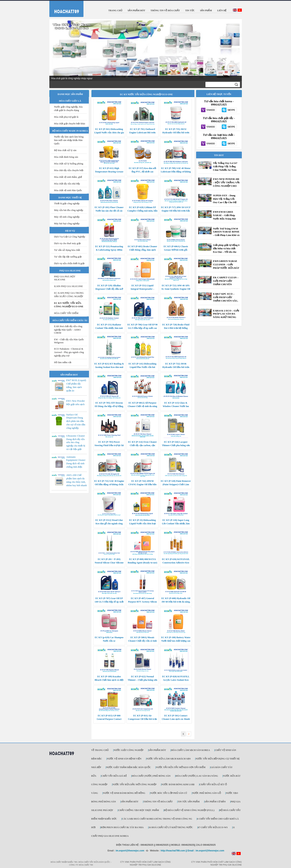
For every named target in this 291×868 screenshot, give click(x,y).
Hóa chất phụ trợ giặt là (66, 117)
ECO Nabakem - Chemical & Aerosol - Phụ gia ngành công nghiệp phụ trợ (69, 352)
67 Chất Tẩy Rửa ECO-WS (213, 827)
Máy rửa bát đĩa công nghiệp (69, 210)
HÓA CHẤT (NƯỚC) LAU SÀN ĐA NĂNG (197, 776)
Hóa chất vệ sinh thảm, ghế (68, 177)
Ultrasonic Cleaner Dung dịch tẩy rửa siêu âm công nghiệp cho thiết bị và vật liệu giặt (76, 442)
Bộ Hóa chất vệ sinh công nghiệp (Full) (189, 810)
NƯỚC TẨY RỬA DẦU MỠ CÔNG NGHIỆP (134, 784)
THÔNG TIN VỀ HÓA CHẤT (158, 802)
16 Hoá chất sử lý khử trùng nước (171, 827)
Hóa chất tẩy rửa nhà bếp (67, 184)
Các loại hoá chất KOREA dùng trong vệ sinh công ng (157, 819)
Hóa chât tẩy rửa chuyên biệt (69, 170)
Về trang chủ (100, 750)
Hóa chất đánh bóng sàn (66, 157)
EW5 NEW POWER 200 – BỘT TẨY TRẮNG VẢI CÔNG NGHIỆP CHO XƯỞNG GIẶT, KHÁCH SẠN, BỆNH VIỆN (226, 186)
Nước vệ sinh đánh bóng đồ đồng (124, 793)
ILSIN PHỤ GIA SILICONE (69, 286)
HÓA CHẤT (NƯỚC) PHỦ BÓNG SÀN (151, 776)
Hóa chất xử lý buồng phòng (69, 164)
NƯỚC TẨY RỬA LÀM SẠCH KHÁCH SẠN (168, 759)
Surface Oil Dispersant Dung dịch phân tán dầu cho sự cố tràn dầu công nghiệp (76, 421)
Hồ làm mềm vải (63, 362)
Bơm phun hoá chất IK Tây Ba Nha (122, 827)
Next (237, 50)
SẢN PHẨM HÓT (157, 750)
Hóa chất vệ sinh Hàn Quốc (68, 190)
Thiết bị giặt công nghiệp (67, 203)
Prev (54, 50)
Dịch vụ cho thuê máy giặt (67, 243)
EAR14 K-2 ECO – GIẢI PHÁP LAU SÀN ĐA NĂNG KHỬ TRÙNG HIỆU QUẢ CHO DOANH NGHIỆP (226, 317)
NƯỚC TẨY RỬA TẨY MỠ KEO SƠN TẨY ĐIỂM (181, 767)
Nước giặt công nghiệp (128, 750)
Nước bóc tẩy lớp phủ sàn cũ (169, 793)
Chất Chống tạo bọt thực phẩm (139, 810)
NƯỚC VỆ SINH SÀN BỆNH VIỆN (124, 759)
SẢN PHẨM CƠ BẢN (215, 802)
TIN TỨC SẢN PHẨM (189, 802)
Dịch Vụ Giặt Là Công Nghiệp (70, 237)
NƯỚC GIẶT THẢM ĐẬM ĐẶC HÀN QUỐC (129, 767)
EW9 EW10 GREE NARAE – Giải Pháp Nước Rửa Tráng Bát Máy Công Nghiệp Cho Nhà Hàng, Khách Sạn (225, 219)
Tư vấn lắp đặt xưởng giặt (68, 257)
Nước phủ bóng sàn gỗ (206, 793)
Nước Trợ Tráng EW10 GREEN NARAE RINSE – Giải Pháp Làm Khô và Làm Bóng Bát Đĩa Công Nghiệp (226, 235)
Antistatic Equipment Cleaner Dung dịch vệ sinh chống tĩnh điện (76, 462)
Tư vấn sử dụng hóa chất (67, 250)
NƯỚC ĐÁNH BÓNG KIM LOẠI (178, 784)
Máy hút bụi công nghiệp (67, 223)
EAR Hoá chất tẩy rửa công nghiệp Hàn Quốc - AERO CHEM (68, 329)
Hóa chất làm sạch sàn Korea (190, 750)
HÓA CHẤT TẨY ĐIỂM (66, 313)
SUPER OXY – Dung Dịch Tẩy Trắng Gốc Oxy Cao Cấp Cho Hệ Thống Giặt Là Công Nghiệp (225, 202)
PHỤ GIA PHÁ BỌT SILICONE (65, 278)
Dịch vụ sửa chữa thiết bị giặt (69, 263)
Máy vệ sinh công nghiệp (67, 217)
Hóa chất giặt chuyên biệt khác (70, 123)
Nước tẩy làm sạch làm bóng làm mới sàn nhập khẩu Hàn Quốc (69, 140)
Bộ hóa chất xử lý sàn (65, 150)
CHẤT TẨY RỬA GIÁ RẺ (114, 776)
